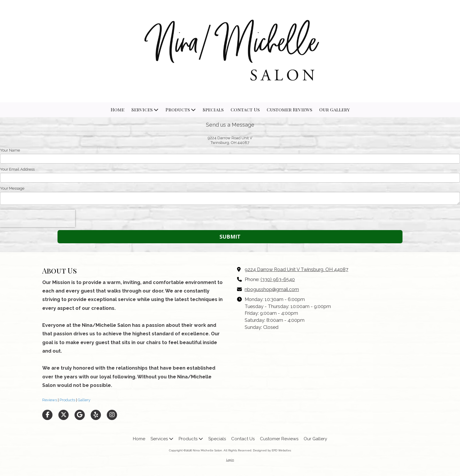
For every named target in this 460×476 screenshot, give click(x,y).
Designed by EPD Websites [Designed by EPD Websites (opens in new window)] (272, 450)
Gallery (84, 400)
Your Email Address (17, 169)
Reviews (50, 400)
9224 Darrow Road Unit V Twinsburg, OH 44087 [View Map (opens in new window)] (296, 270)
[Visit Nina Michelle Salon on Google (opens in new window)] (80, 415)
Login (230, 460)
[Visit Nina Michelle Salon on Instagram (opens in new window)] (112, 415)
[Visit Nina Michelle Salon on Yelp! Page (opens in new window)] (96, 415)
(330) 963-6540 (278, 279)
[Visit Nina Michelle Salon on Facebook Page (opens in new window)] (47, 415)
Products (67, 400)
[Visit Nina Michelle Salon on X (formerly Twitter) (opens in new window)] (64, 415)
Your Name (10, 150)
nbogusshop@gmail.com (272, 289)
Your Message (12, 188)
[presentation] (38, 218)
